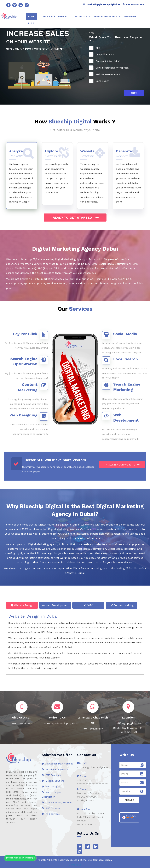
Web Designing (51, 787)
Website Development (106, 74)
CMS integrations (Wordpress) (110, 68)
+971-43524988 (135, 4)
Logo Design (100, 81)
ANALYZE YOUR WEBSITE (122, 465)
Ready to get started (75, 218)
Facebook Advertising (105, 61)
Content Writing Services (57, 803)
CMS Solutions (51, 775)
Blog (31, 23)
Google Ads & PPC (103, 54)
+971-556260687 (86, 780)
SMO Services (51, 808)
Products (81, 16)
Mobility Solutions (53, 781)
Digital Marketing (106, 16)
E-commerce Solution (55, 769)
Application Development (57, 764)
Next (134, 93)
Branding (130, 16)
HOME (31, 16)
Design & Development (54, 16)
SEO (96, 48)
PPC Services (51, 814)
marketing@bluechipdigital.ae (104, 4)
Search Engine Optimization (51, 795)
